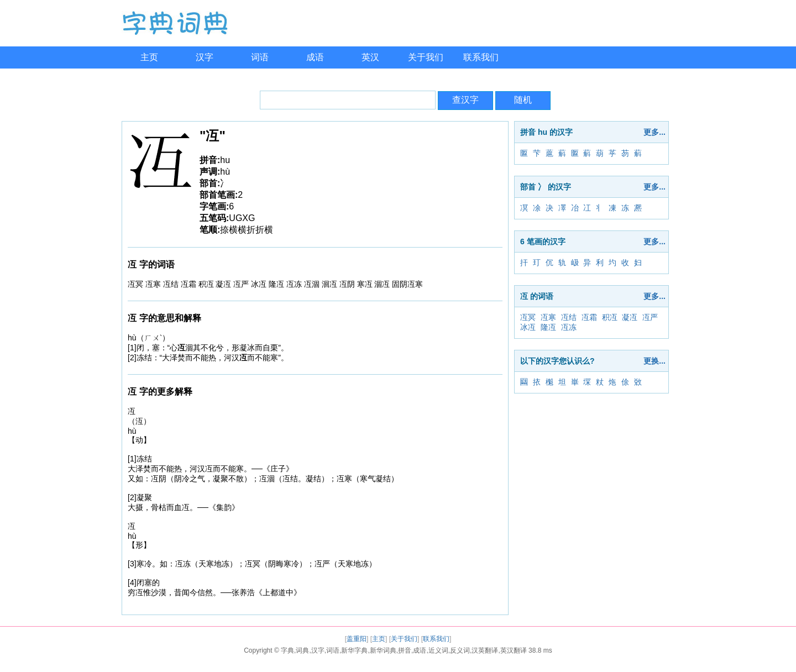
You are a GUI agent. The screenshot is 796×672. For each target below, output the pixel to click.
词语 (260, 57)
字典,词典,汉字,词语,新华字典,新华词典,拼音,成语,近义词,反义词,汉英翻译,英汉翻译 (404, 650)
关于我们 (426, 57)
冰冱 (528, 327)
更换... (654, 361)
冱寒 (548, 317)
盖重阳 (357, 639)
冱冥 (528, 317)
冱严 (650, 317)
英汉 (370, 57)
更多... (654, 132)
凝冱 (630, 317)
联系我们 (481, 57)
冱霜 (589, 317)
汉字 (205, 57)
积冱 (610, 317)
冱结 (569, 317)
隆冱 (548, 327)
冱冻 (569, 327)
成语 (315, 57)
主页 (149, 57)
